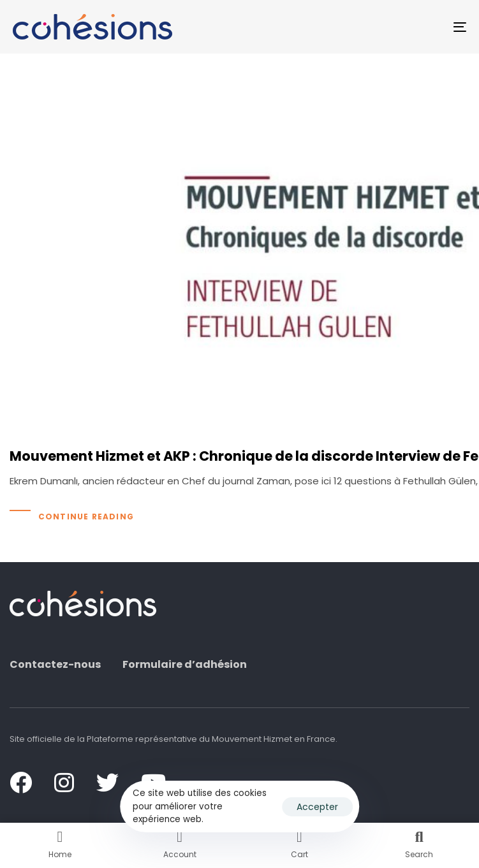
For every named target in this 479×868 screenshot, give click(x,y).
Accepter (317, 807)
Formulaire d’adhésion (185, 665)
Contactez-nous (55, 665)
